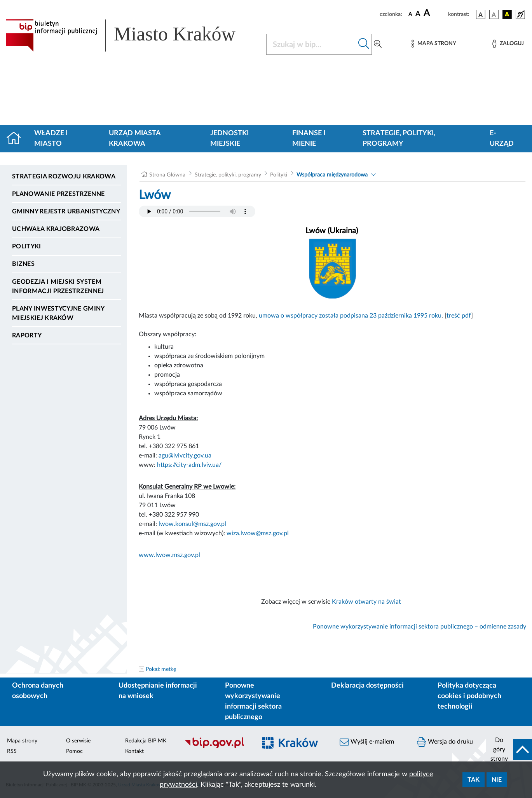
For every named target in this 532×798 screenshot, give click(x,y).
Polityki (27, 246)
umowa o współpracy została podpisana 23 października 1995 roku (350, 316)
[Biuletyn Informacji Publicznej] (216, 747)
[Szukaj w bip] (364, 44)
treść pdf (459, 316)
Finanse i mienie (309, 139)
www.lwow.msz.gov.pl (169, 555)
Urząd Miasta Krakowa (135, 139)
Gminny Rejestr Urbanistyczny (66, 211)
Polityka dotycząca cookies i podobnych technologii (469, 696)
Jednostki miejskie (229, 139)
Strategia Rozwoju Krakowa (64, 176)
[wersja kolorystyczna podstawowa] (481, 14)
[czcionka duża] (435, 13)
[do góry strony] (509, 749)
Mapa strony (22, 741)
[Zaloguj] (508, 44)
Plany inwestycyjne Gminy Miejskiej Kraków (58, 313)
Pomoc (74, 751)
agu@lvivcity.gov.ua (185, 456)
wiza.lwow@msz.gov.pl (258, 533)
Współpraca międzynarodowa (332, 175)
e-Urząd (502, 139)
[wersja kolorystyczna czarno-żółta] (507, 14)
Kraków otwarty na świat (368, 602)
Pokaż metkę (161, 669)
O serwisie (78, 741)
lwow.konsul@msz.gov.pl (192, 524)
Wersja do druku (445, 742)
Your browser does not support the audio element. (197, 211)
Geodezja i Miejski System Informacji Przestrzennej (58, 286)
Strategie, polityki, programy (399, 139)
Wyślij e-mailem (367, 742)
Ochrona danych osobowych (38, 691)
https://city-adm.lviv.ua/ (189, 465)
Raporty (27, 335)
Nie (497, 780)
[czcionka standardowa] (410, 14)
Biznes (23, 264)
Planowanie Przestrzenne (58, 194)
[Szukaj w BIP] (311, 44)
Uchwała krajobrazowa (56, 229)
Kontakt (134, 751)
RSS (12, 751)
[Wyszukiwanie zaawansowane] (378, 44)
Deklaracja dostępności (367, 686)
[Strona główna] (17, 139)
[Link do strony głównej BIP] (131, 35)
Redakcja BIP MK (146, 741)
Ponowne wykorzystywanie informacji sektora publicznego (253, 701)
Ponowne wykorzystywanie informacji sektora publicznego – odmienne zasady (419, 627)
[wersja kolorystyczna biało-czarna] (494, 14)
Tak (474, 780)
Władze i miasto (51, 139)
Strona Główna (167, 175)
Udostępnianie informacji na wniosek (158, 691)
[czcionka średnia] (418, 14)
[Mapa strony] (434, 44)
